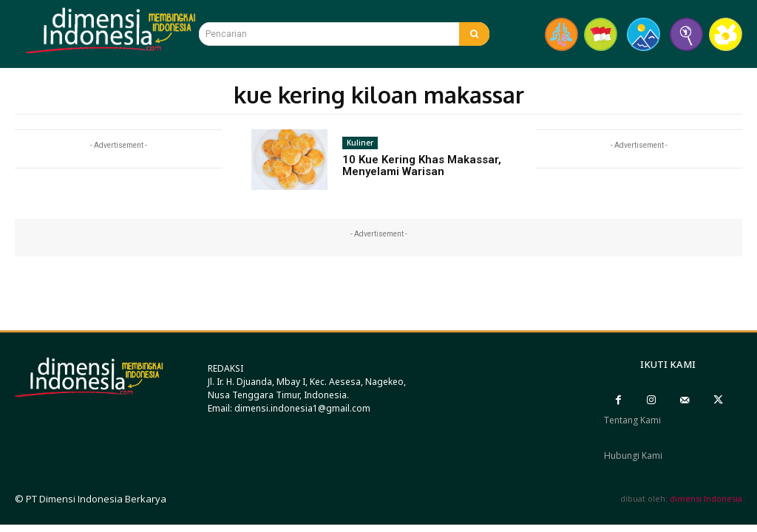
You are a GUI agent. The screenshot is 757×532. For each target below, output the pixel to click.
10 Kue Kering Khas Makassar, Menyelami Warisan (422, 166)
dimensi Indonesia (706, 498)
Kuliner (360, 143)
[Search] (474, 34)
